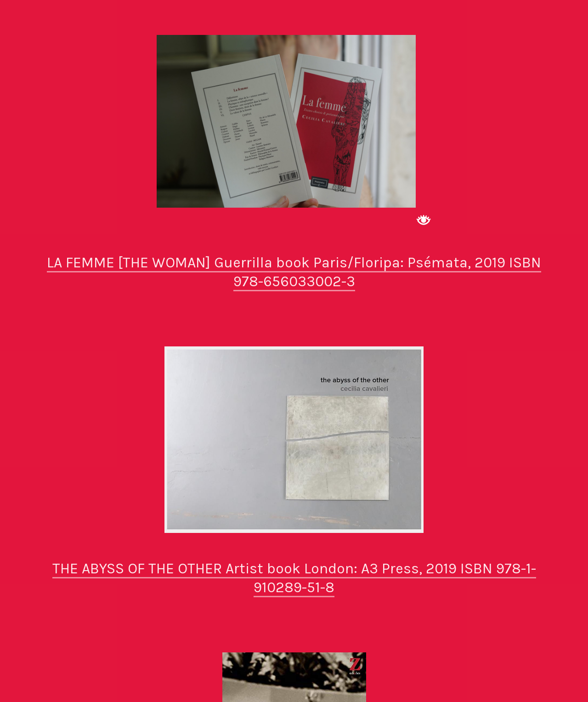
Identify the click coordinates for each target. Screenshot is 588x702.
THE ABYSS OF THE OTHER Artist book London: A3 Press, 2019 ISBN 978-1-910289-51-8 (294, 578)
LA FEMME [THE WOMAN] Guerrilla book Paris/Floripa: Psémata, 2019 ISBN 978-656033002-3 (294, 272)
